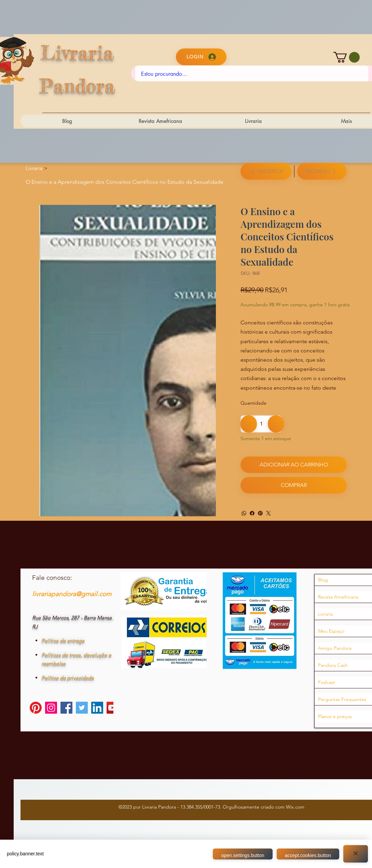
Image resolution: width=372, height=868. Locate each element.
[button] (347, 57)
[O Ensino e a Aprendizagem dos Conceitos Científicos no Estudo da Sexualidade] (125, 182)
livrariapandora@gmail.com (72, 597)
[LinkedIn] (97, 711)
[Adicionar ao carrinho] (293, 465)
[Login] (201, 57)
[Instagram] (51, 711)
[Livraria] (34, 168)
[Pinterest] (260, 513)
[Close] (356, 854)
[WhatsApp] (244, 513)
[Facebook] (252, 513)
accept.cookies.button (309, 855)
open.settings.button (244, 855)
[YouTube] (113, 711)
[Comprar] (293, 485)
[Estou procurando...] (252, 74)
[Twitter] (268, 513)
